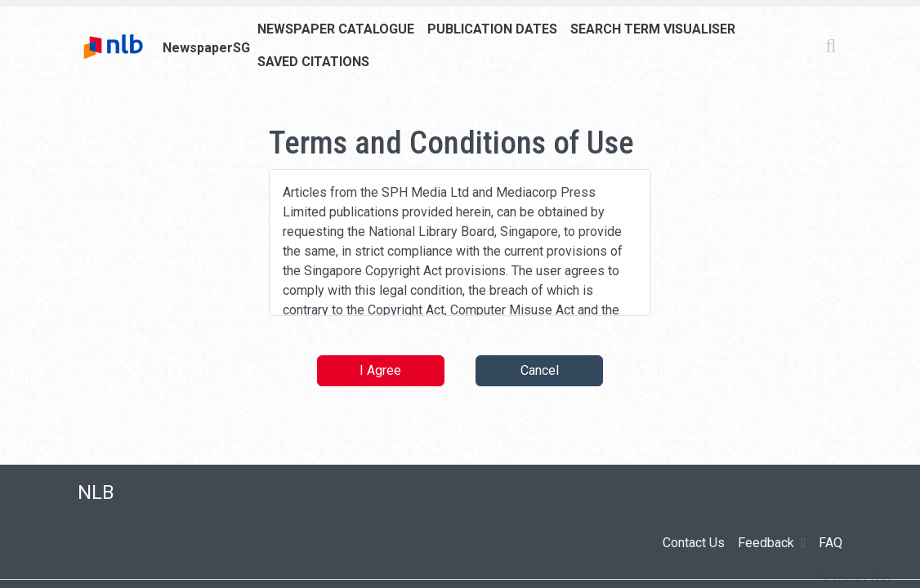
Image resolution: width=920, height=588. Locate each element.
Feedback (772, 543)
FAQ (831, 543)
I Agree (380, 370)
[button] (849, 578)
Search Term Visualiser (653, 29)
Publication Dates (492, 29)
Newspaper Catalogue (336, 29)
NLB (96, 492)
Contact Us (694, 543)
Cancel (540, 370)
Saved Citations (313, 62)
